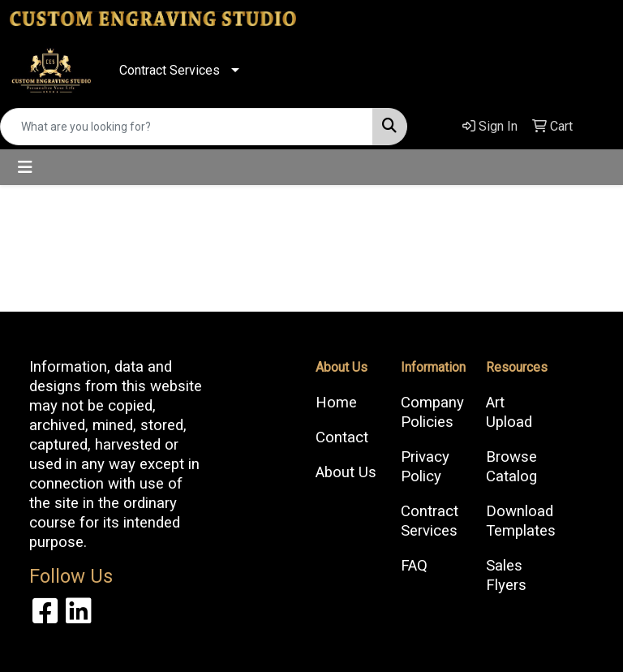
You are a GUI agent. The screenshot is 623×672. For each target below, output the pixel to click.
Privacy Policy (425, 467)
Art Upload (509, 412)
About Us (346, 472)
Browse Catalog (511, 467)
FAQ (414, 566)
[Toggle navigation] (25, 167)
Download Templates (519, 521)
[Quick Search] (187, 127)
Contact (342, 437)
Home (336, 403)
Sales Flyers (506, 575)
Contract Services (170, 70)
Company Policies (432, 412)
